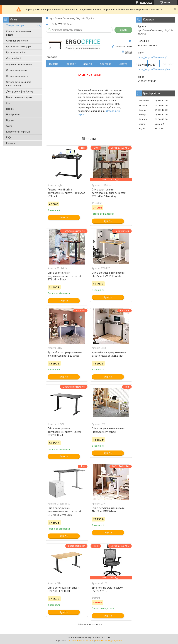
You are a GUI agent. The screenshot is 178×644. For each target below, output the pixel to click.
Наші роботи (13, 114)
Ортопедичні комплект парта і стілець (19, 84)
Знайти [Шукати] (123, 30)
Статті (9, 103)
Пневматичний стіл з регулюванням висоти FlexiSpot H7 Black (66, 193)
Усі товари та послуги (89, 624)
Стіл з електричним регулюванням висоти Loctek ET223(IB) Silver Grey (64, 511)
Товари (70, 64)
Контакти (11, 143)
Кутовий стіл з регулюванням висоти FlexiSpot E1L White (65, 354)
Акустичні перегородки (19, 64)
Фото (9, 126)
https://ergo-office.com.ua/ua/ (154, 69)
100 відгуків (146, 2)
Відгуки (10, 120)
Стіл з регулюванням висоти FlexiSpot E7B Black (64, 589)
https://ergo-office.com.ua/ (152, 57)
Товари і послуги (15, 25)
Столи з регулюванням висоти (19, 33)
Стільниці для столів (17, 41)
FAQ (8, 137)
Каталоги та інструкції (18, 132)
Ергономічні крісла (16, 52)
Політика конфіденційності (109, 641)
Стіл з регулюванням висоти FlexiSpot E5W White (108, 430)
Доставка (105, 64)
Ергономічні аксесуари (19, 46)
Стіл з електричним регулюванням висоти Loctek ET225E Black (64, 432)
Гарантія (87, 64)
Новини (10, 109)
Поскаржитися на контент (81, 641)
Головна (54, 64)
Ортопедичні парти (17, 70)
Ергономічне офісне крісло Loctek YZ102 (107, 589)
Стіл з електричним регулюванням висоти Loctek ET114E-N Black (64, 276)
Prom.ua (106, 637)
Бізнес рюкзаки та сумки (19, 97)
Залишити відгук (124, 47)
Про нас (139, 64)
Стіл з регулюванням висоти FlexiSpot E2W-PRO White (108, 274)
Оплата (123, 64)
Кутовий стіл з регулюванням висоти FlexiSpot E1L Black (109, 354)
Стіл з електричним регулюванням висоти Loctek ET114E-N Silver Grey (109, 193)
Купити (64, 217)
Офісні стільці (14, 58)
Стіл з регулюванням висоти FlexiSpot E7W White (108, 510)
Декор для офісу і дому (20, 91)
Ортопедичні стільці (17, 76)
